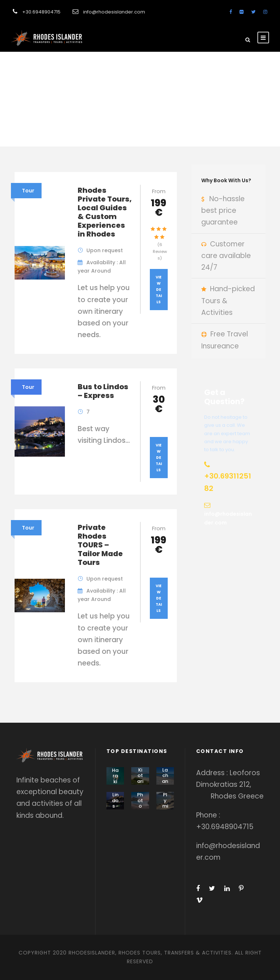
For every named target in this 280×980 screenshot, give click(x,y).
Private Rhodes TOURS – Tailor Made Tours (100, 545)
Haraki (115, 776)
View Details (159, 290)
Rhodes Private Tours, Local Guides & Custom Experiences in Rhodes (105, 212)
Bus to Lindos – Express (103, 391)
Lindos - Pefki (115, 806)
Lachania (165, 778)
